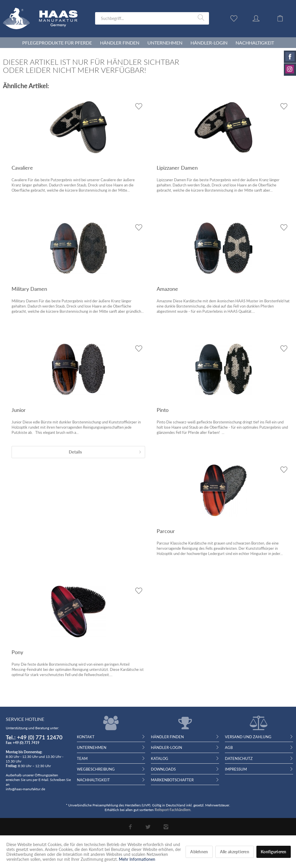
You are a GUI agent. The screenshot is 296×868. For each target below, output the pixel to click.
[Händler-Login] (209, 43)
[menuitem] (152, 18)
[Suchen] (202, 18)
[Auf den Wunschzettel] (139, 106)
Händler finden (167, 737)
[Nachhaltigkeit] (255, 43)
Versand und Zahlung (248, 737)
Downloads (163, 769)
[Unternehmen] (165, 43)
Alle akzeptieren (235, 852)
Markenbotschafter (172, 780)
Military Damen (29, 289)
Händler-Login (166, 747)
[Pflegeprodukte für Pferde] (57, 43)
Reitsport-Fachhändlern (173, 810)
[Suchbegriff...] (152, 18)
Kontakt (86, 737)
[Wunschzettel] (235, 18)
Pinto (163, 410)
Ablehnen (199, 852)
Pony (17, 652)
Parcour (166, 531)
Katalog (160, 758)
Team (82, 758)
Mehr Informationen (137, 859)
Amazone (167, 289)
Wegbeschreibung (96, 769)
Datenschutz (239, 758)
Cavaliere (22, 168)
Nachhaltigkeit (93, 780)
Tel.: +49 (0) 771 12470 (34, 737)
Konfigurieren (274, 852)
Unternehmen (92, 747)
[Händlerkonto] (262, 18)
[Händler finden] (120, 43)
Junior (19, 410)
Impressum (236, 769)
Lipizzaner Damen (177, 168)
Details (105, 451)
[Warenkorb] (284, 18)
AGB (229, 747)
